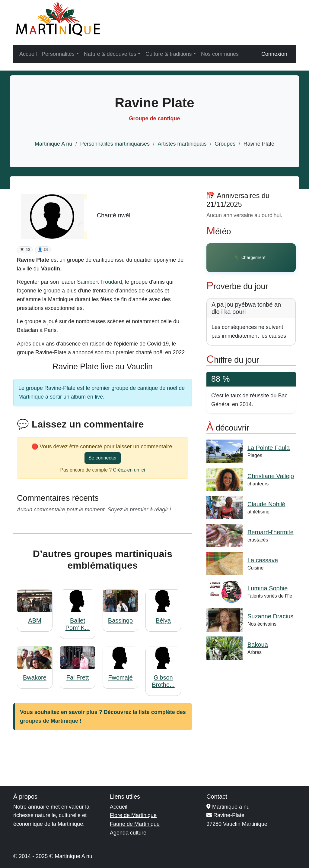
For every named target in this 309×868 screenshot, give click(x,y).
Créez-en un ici (129, 470)
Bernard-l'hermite (271, 532)
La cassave (263, 560)
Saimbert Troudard (99, 282)
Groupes (225, 144)
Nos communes (220, 54)
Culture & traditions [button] (169, 54)
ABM (35, 620)
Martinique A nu (53, 144)
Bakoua (258, 645)
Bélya (163, 620)
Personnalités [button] (58, 54)
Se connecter (103, 458)
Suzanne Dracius (270, 616)
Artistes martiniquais (182, 144)
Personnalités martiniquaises (115, 144)
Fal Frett (78, 677)
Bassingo (120, 620)
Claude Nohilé (266, 504)
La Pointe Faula (269, 448)
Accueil (28, 54)
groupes (31, 721)
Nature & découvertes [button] (110, 54)
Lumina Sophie (268, 588)
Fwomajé (120, 677)
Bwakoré (35, 677)
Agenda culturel (129, 833)
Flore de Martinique (133, 815)
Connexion (274, 54)
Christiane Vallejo (271, 476)
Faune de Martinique (135, 824)
